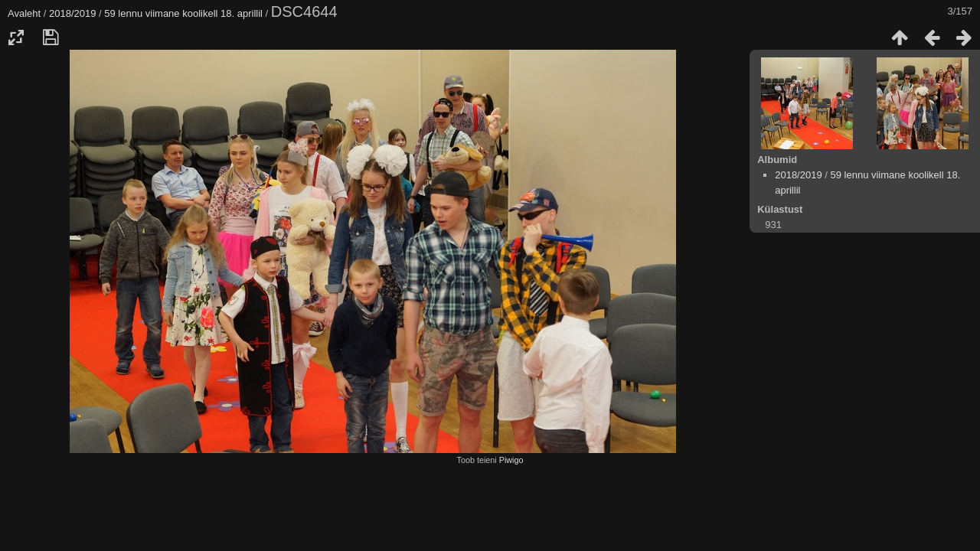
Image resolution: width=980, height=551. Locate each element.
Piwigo (511, 460)
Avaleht (24, 13)
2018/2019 (72, 13)
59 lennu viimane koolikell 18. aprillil (183, 13)
